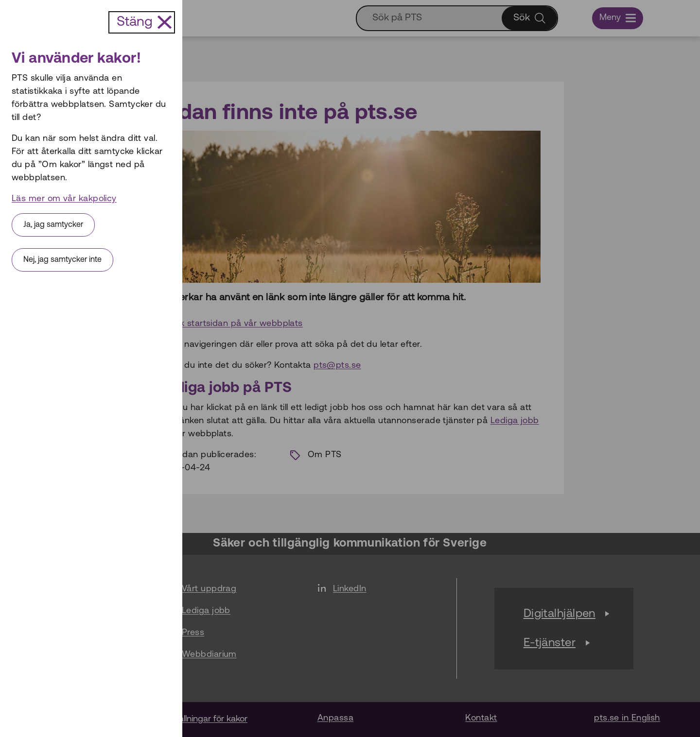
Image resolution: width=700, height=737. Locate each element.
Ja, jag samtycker (53, 225)
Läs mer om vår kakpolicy (64, 199)
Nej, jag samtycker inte (62, 260)
